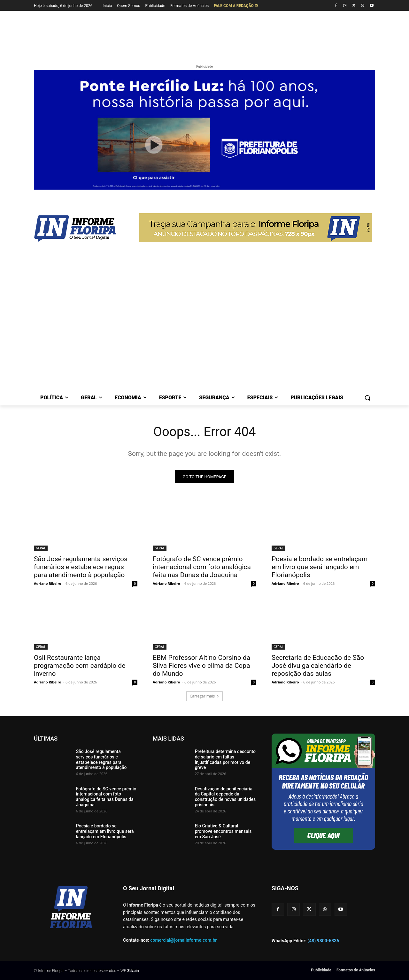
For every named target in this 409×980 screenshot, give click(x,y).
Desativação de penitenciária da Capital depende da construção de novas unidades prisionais (225, 797)
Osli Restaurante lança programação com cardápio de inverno (80, 666)
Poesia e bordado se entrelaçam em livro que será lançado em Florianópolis (320, 567)
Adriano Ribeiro (48, 583)
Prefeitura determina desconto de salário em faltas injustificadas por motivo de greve (225, 759)
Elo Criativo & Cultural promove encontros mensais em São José (223, 831)
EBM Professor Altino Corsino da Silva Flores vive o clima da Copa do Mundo (201, 666)
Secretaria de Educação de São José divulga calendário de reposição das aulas (318, 666)
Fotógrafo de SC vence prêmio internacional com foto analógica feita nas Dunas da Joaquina (202, 567)
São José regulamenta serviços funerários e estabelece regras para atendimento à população (81, 567)
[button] (367, 398)
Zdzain (133, 971)
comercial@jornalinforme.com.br (183, 940)
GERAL (41, 548)
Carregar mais (205, 696)
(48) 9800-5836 (323, 941)
